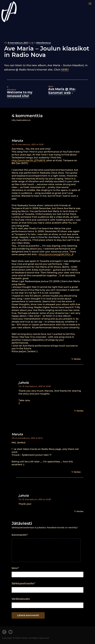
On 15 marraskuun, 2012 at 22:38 (35, 499)
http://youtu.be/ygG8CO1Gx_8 (56, 254)
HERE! (65, 70)
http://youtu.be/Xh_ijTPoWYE (29, 160)
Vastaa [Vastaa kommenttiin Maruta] (77, 359)
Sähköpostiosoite (23, 583)
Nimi (15, 568)
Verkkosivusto (21, 599)
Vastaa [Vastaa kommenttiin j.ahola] (80, 411)
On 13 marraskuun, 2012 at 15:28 (28, 144)
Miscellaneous (43, 43)
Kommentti (20, 535)
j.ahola (24, 383)
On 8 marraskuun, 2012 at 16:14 (27, 438)
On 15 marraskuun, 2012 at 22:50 (35, 386)
